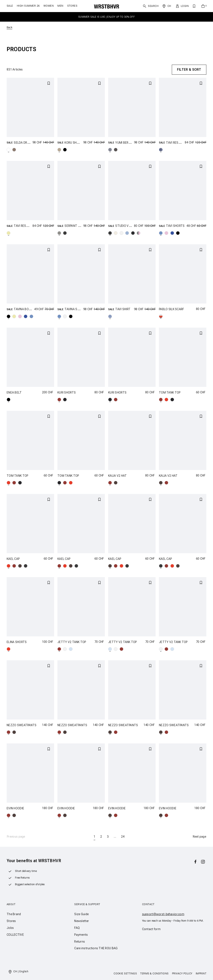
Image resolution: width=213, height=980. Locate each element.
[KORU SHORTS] (81, 107)
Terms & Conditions (154, 974)
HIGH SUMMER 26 (28, 6)
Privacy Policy (182, 974)
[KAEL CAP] (30, 524)
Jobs (10, 928)
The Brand (14, 914)
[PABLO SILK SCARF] (183, 274)
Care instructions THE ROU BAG (96, 948)
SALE (10, 6)
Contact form (151, 929)
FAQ (77, 928)
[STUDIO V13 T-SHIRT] (132, 191)
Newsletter (82, 921)
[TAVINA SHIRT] (81, 274)
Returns (80, 942)
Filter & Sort (189, 70)
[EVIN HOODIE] (30, 773)
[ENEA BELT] (30, 357)
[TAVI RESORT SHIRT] (183, 107)
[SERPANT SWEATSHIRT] (81, 191)
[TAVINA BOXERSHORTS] (30, 274)
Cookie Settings (125, 974)
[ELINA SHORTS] (30, 607)
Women (49, 6)
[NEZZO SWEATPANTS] (30, 690)
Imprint (201, 974)
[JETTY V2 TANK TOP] (81, 607)
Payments (81, 935)
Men (60, 6)
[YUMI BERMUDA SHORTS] (132, 107)
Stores (72, 6)
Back (9, 27)
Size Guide (81, 914)
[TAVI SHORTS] (183, 191)
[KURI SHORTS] (81, 357)
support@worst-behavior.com (163, 914)
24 (123, 837)
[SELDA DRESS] (30, 107)
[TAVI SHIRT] (132, 274)
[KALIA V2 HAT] (132, 440)
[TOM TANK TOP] (183, 357)
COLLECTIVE (15, 935)
